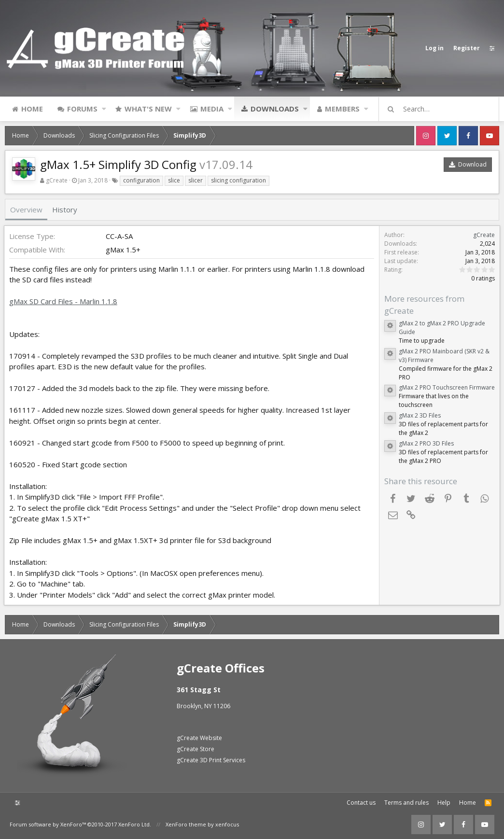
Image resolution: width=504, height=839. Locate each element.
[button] (104, 109)
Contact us (361, 803)
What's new (148, 109)
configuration (141, 180)
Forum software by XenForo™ (80, 824)
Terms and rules (406, 803)
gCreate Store (196, 749)
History (65, 210)
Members (342, 109)
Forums (82, 109)
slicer (196, 180)
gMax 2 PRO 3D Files (425, 443)
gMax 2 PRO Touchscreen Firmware (446, 387)
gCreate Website (199, 738)
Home (32, 109)
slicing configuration (238, 180)
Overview (26, 210)
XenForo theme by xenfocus (202, 824)
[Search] (443, 109)
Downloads (275, 109)
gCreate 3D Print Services (211, 760)
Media (212, 109)
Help (444, 803)
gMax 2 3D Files (419, 415)
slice (174, 180)
